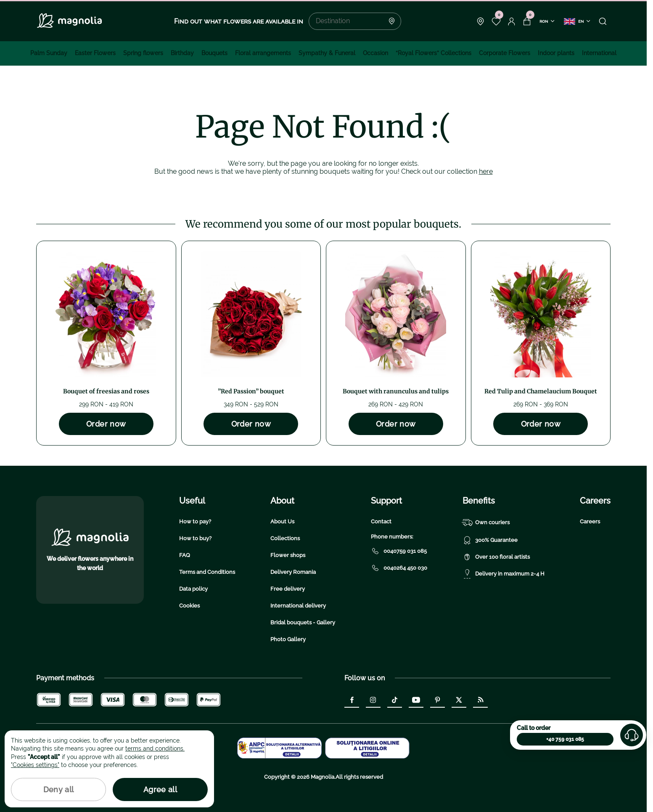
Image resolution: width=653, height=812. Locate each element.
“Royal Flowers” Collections (434, 53)
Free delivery (288, 589)
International (599, 53)
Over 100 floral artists (496, 557)
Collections (285, 538)
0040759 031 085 (399, 551)
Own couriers (486, 523)
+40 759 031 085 (565, 739)
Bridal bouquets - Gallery (303, 622)
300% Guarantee (490, 540)
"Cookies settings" (35, 765)
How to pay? (195, 521)
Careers (590, 521)
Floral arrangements (263, 53)
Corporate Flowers (505, 53)
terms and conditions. (155, 748)
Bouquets (214, 53)
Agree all (160, 789)
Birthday (182, 53)
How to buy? (195, 538)
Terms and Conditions (207, 572)
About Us (282, 521)
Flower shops (288, 555)
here (486, 171)
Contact (381, 521)
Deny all (59, 789)
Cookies (189, 606)
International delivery (298, 606)
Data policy (193, 589)
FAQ (185, 555)
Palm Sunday (49, 53)
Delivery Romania (293, 572)
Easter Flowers (95, 53)
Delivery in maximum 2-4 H (504, 574)
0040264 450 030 (399, 568)
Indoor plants (556, 53)
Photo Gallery (288, 639)
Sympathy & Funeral (327, 53)
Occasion (375, 53)
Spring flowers (143, 53)
